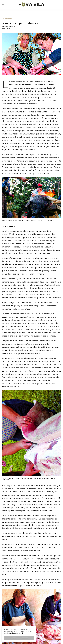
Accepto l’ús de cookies (19, 638)
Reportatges (7, 19)
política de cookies (17, 633)
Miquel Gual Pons (10, 27)
